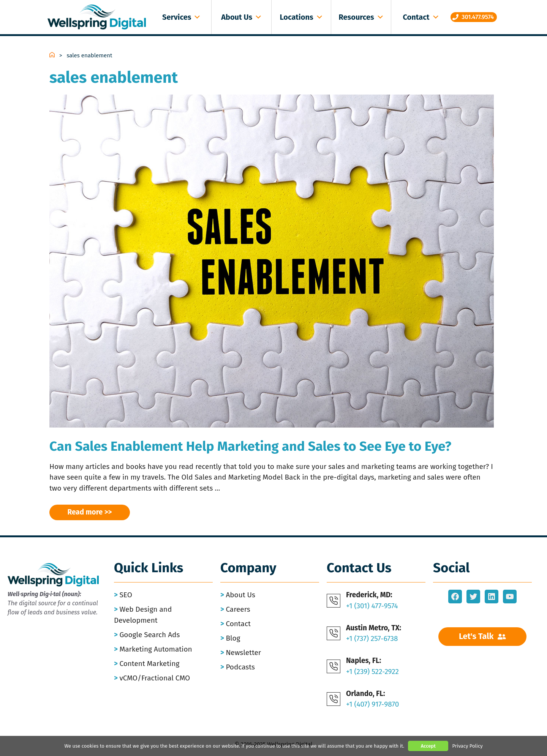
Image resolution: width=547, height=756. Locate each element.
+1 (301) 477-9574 (372, 606)
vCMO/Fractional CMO (155, 678)
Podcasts (240, 667)
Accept (428, 746)
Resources (361, 17)
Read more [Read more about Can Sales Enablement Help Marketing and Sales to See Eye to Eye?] (85, 512)
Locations (302, 17)
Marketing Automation (156, 649)
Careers (238, 609)
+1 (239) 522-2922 (372, 672)
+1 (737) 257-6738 (372, 638)
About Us (242, 17)
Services (182, 17)
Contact (421, 17)
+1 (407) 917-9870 (372, 704)
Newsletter (243, 653)
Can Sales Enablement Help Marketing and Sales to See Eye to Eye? (250, 446)
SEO (126, 595)
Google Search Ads (149, 635)
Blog (233, 638)
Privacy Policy (467, 746)
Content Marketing (149, 664)
